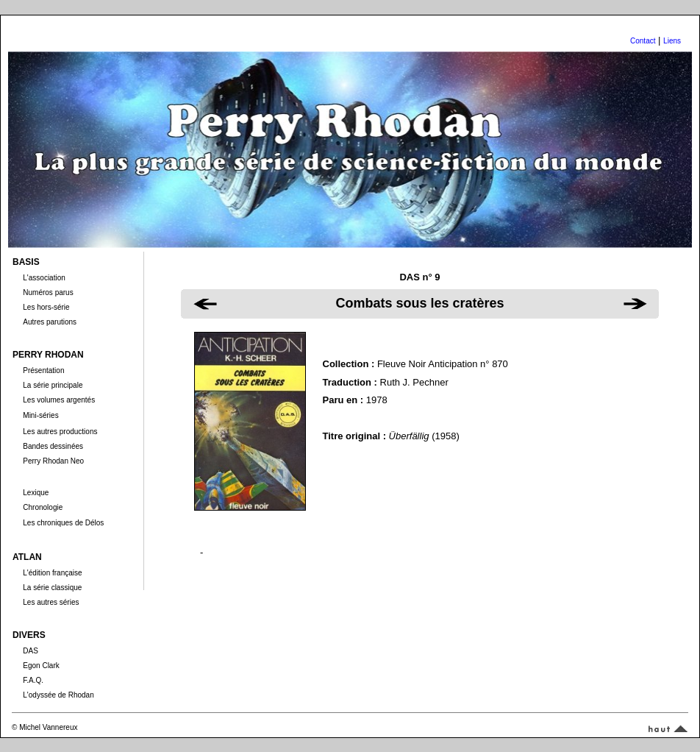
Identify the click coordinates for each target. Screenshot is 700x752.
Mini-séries (40, 415)
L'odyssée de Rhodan (58, 695)
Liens (672, 41)
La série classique (52, 588)
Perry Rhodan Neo (53, 461)
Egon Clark (41, 666)
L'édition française (52, 573)
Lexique (36, 493)
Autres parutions (50, 322)
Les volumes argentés (59, 400)
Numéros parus (48, 292)
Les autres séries (51, 602)
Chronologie (43, 507)
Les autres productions (60, 432)
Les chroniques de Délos (63, 523)
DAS (31, 651)
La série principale (53, 385)
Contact (643, 41)
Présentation (43, 370)
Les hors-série (46, 307)
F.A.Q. (33, 680)
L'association (44, 278)
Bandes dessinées (53, 446)
